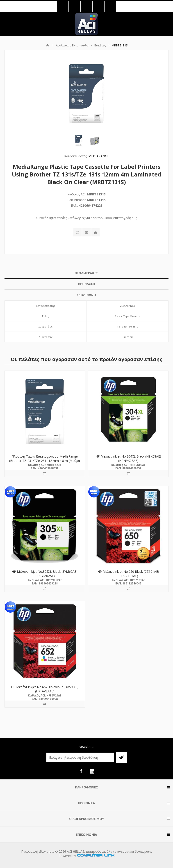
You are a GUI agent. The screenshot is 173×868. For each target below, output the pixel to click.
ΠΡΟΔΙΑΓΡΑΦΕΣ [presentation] (86, 273)
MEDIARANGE (99, 156)
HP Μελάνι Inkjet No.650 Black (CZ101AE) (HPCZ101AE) (128, 574)
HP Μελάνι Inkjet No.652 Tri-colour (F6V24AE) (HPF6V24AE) (45, 689)
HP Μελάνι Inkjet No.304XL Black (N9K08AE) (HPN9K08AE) (128, 458)
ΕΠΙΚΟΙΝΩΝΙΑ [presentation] (87, 295)
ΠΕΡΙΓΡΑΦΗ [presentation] (87, 284)
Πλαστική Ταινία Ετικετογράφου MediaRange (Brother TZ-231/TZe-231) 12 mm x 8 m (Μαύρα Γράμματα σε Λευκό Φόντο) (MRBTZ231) (45, 461)
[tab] (86, 273)
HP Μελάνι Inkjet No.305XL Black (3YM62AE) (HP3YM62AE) (45, 574)
